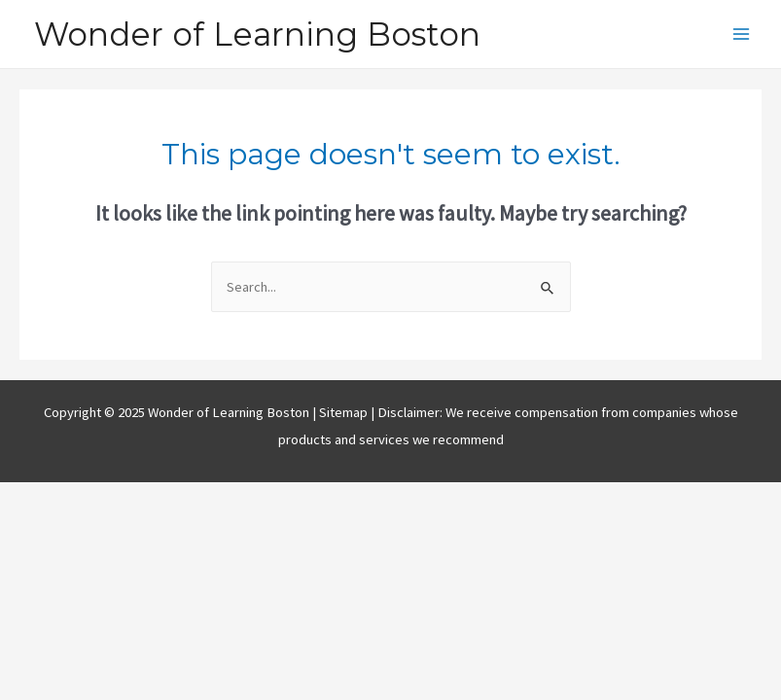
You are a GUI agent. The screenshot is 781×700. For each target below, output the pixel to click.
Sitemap (345, 412)
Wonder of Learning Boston (257, 34)
